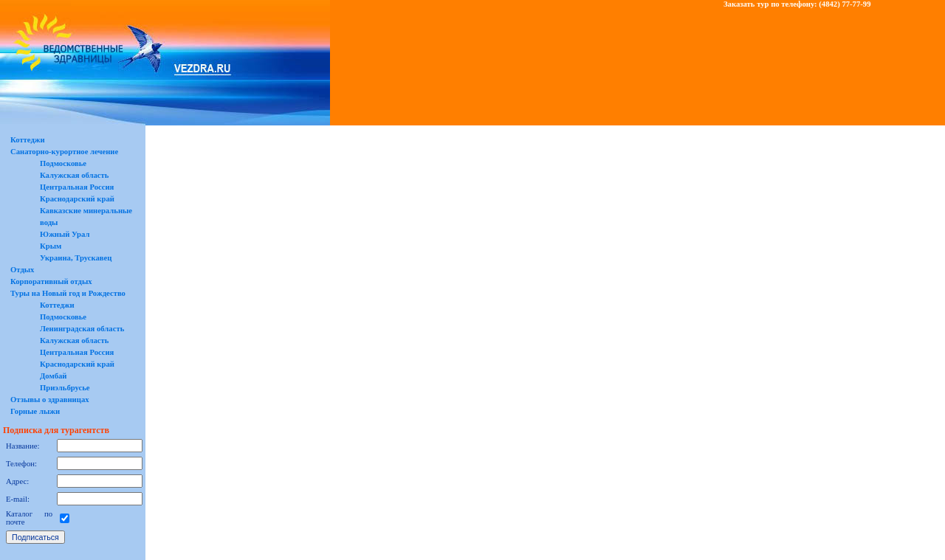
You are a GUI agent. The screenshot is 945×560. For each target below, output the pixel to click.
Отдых (22, 270)
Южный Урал (65, 234)
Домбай (54, 376)
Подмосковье (63, 163)
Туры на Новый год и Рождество (68, 293)
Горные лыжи (35, 411)
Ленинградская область (82, 329)
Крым (51, 246)
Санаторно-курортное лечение (64, 152)
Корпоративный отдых (51, 281)
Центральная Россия (77, 187)
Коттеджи (28, 140)
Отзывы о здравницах (50, 400)
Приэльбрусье (65, 388)
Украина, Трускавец (76, 258)
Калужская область (74, 175)
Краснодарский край (77, 199)
